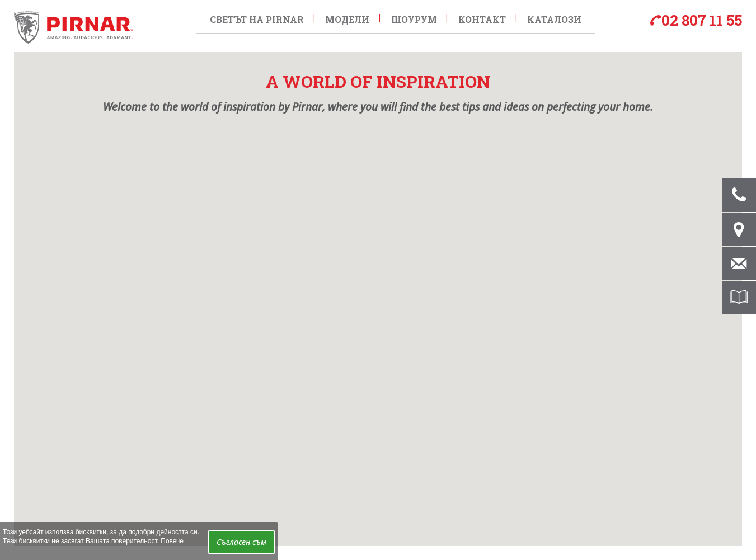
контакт (475, 18)
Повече (172, 541)
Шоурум (408, 18)
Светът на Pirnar (255, 18)
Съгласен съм (241, 542)
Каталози (545, 18)
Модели (344, 18)
